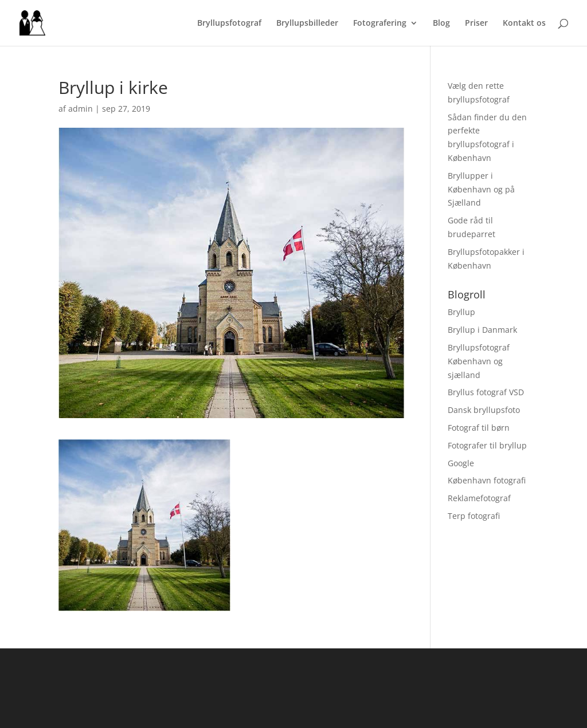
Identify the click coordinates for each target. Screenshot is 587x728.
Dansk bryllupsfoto (484, 410)
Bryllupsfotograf (229, 23)
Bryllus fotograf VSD (486, 392)
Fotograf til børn (479, 428)
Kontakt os (524, 23)
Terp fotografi (474, 516)
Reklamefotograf (479, 498)
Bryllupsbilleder (307, 23)
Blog (441, 23)
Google (461, 463)
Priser (476, 23)
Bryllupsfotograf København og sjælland (479, 361)
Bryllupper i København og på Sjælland (481, 189)
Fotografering (380, 23)
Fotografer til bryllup (487, 445)
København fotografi (487, 480)
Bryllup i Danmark (482, 330)
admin (81, 109)
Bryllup (461, 312)
